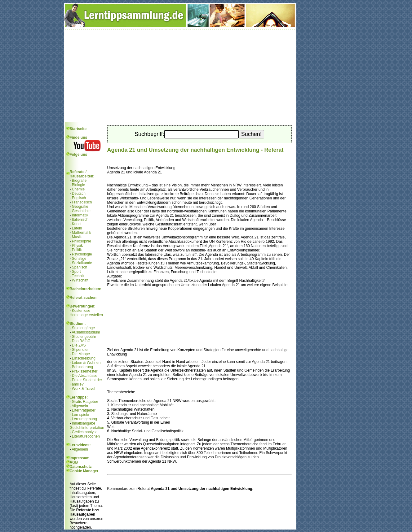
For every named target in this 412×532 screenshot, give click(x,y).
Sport (76, 272)
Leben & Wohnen (86, 363)
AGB (74, 462)
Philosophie (82, 241)
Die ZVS (79, 345)
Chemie (78, 189)
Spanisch (80, 267)
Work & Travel (84, 389)
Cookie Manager (84, 471)
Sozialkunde (82, 263)
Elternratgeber (84, 410)
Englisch (79, 198)
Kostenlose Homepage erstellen (86, 313)
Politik (77, 250)
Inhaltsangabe (84, 423)
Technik (78, 276)
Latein (77, 228)
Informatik (80, 215)
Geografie (80, 207)
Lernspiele (80, 415)
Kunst (77, 224)
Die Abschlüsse (85, 376)
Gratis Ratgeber (85, 402)
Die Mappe (81, 354)
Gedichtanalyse (85, 432)
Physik (77, 246)
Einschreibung (84, 358)
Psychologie (82, 254)
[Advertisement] (180, 76)
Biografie (79, 181)
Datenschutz (81, 467)
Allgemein (80, 406)
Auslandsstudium (86, 332)
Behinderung (82, 367)
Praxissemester (85, 371)
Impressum (80, 458)
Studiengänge (83, 328)
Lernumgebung (84, 419)
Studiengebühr (84, 337)
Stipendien (81, 350)
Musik (77, 237)
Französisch (82, 202)
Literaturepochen (86, 436)
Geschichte (81, 211)
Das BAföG (81, 341)
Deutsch (79, 194)
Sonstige (79, 259)
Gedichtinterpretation (87, 428)
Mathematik (82, 233)
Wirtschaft (80, 280)
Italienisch (80, 220)
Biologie (79, 185)
